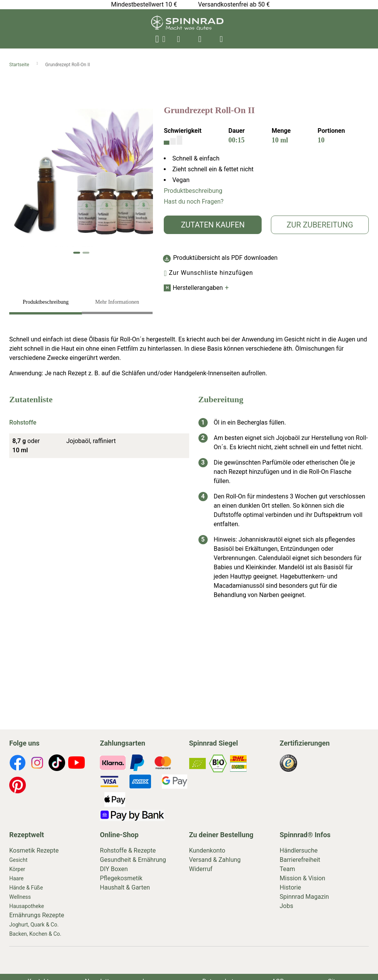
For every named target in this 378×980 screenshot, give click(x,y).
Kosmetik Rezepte (34, 850)
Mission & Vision (302, 878)
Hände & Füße (26, 888)
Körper (17, 869)
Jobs (286, 906)
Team (287, 869)
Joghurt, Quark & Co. (34, 925)
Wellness (20, 897)
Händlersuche (299, 850)
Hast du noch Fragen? (194, 202)
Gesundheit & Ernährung (133, 860)
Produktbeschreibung (193, 191)
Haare (16, 878)
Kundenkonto (207, 850)
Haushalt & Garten (125, 887)
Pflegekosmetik (121, 878)
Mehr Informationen (117, 302)
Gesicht (18, 860)
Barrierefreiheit (300, 860)
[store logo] (187, 28)
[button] (77, 253)
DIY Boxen (114, 869)
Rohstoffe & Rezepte (128, 850)
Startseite (20, 65)
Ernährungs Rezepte (37, 915)
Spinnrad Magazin (304, 897)
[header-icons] (178, 39)
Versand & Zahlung (215, 860)
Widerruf (201, 869)
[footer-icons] (18, 764)
